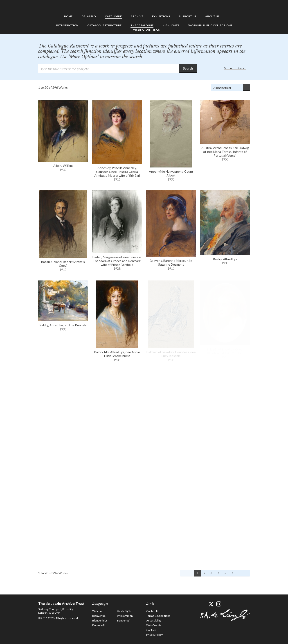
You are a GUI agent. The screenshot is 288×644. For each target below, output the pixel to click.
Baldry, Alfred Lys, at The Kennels (63, 325)
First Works (184, 573)
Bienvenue (99, 616)
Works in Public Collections (210, 25)
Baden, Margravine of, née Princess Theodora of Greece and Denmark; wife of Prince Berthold (117, 261)
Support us (188, 16)
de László (89, 16)
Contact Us (153, 611)
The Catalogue (142, 25)
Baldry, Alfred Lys (225, 259)
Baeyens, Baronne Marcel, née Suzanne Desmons (171, 262)
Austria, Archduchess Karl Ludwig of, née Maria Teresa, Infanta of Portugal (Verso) (225, 152)
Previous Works (191, 573)
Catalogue (113, 16)
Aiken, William (63, 166)
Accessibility (154, 620)
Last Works (246, 573)
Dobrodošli (99, 625)
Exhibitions (161, 16)
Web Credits (154, 625)
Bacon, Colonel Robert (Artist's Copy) (63, 264)
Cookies (151, 630)
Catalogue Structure (104, 25)
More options (234, 68)
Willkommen (125, 616)
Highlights (171, 25)
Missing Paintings (146, 30)
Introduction (67, 25)
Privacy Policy (154, 635)
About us (212, 16)
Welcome (98, 611)
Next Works (239, 573)
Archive (137, 16)
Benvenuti (123, 620)
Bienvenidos (100, 620)
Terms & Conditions (158, 616)
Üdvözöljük (124, 611)
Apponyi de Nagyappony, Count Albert (171, 173)
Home (68, 16)
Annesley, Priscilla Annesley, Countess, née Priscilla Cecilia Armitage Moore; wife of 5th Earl (117, 172)
